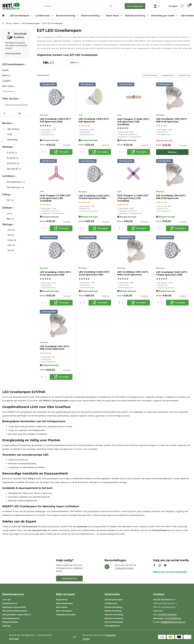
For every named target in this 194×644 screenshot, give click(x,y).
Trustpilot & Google (124, 568)
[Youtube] (165, 565)
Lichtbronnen (44, 16)
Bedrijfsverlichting (137, 16)
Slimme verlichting (114, 614)
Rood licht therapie (114, 622)
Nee (8, 219)
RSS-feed (14, 639)
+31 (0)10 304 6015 (167, 614)
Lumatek (6, 81)
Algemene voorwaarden (14, 607)
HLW (7, 134)
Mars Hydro (8, 86)
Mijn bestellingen (65, 603)
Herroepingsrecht (11, 618)
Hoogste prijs (184, 75)
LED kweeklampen (21, 16)
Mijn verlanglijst (64, 611)
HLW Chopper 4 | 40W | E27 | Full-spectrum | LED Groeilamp (133, 198)
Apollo (5, 70)
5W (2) (8, 250)
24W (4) (9, 245)
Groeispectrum (13, 182)
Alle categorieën (135, 6)
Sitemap (6, 626)
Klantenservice (69, 578)
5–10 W (10, 153)
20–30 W (11, 163)
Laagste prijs (168, 75)
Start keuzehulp (13, 53)
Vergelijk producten (66, 614)
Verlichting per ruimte (164, 16)
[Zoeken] (79, 6)
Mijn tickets (62, 607)
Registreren (62, 600)
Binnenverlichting (67, 16)
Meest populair (150, 75)
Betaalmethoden (10, 622)
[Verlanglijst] (182, 6)
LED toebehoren (112, 626)
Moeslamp (10, 140)
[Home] (3, 15)
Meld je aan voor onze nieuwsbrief (170, 572)
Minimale (10, 113)
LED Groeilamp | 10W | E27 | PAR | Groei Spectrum (133, 273)
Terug (7, 23)
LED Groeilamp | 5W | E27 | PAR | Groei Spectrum (55, 348)
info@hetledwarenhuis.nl (173, 622)
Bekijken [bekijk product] (172, 152)
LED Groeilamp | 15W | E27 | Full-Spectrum (94, 120)
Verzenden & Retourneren (15, 611)
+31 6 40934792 (172, 618)
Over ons (7, 600)
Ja (7, 213)
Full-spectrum (13, 187)
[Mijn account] (173, 6)
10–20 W (10, 158)
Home (17, 23)
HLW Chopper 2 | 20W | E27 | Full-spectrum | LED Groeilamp (133, 122)
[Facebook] (154, 565)
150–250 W (12, 169)
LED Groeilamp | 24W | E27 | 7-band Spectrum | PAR (172, 273)
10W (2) (8, 230)
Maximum (24, 113)
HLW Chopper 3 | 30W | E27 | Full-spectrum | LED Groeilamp (55, 198)
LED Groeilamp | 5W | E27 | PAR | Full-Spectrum (171, 197)
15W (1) (8, 235)
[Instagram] (160, 565)
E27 (8, 200)
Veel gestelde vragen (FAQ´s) (17, 614)
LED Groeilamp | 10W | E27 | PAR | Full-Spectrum (171, 120)
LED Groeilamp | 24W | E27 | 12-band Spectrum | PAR (94, 197)
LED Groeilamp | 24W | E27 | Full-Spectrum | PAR (55, 120)
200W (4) (9, 240)
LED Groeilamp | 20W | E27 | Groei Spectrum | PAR (55, 273)
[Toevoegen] (61, 152)
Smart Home (114, 16)
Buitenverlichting (92, 16)
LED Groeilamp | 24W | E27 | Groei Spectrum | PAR (94, 273)
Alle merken (11, 129)
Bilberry (6, 75)
